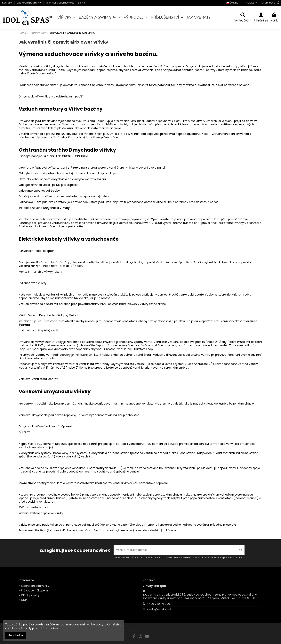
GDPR (25, 600)
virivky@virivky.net (159, 609)
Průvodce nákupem (34, 590)
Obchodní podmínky (29, 3)
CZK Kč (251, 3)
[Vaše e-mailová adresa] (175, 550)
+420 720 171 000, (159, 604)
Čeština (234, 3)
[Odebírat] (240, 550)
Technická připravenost (60, 3)
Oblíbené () (270, 3)
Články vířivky (30, 595)
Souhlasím (16, 635)
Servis (81, 3)
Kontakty (8, 3)
